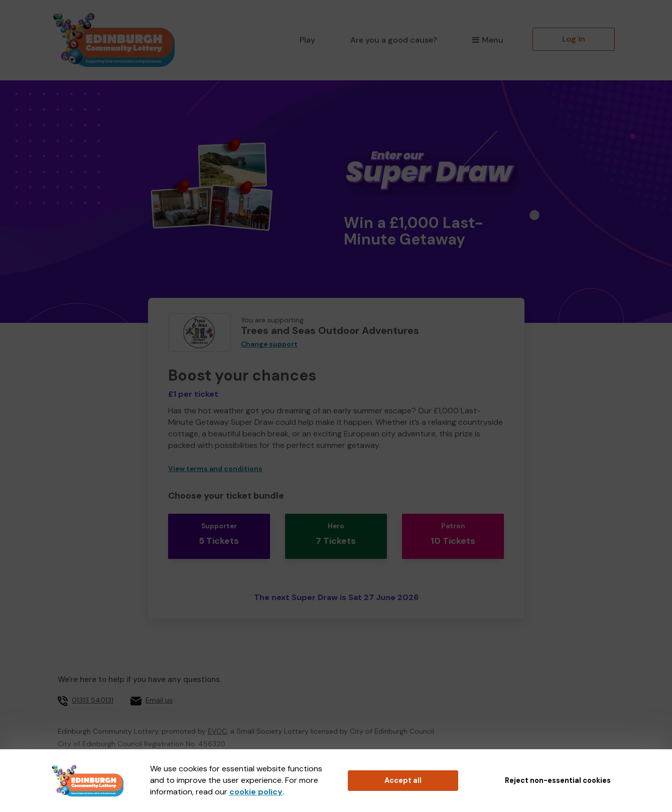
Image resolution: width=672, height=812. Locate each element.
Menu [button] (488, 40)
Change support (269, 344)
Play (307, 40)
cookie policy (256, 792)
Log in (574, 39)
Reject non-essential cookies (558, 780)
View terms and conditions (215, 469)
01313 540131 (93, 686)
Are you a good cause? (394, 40)
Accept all (403, 780)
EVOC (217, 717)
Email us (159, 686)
